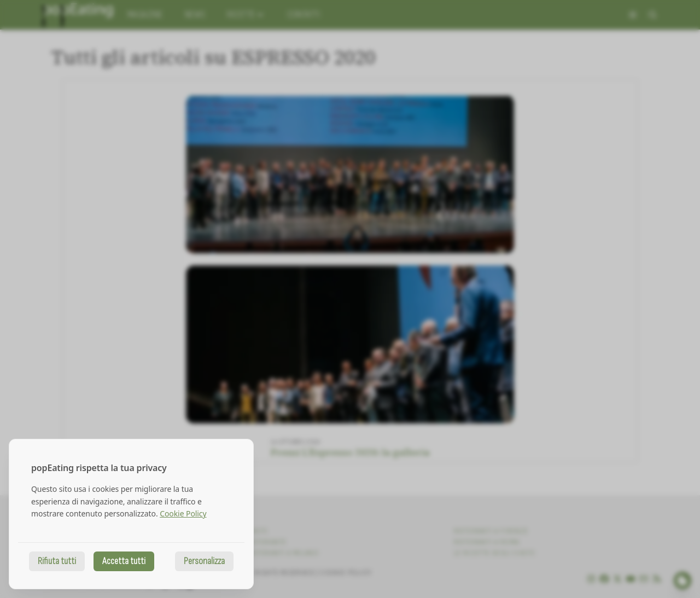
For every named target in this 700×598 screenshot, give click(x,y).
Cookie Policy (183, 513)
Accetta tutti (124, 561)
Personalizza (204, 561)
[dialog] (131, 514)
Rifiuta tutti (57, 561)
